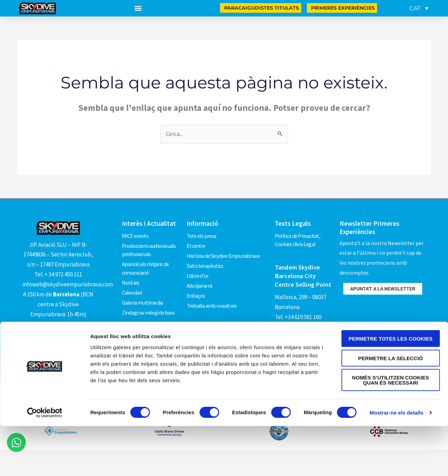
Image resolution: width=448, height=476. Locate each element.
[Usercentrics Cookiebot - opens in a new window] (45, 441)
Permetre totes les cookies (390, 367)
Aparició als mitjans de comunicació (146, 266)
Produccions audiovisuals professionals (150, 248)
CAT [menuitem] (415, 8)
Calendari (132, 288)
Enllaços (196, 288)
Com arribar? (58, 327)
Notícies (131, 279)
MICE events (136, 235)
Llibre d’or (198, 270)
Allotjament (200, 279)
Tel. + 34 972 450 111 (58, 274)
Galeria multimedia (143, 296)
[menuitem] (419, 8)
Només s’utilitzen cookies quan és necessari (390, 409)
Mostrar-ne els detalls (396, 441)
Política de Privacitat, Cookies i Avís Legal (299, 240)
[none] (418, 8)
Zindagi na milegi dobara (149, 305)
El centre (197, 244)
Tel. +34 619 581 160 (298, 315)
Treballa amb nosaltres (212, 296)
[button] (138, 8)
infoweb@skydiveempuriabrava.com (68, 284)
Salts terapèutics (206, 261)
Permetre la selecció (390, 386)
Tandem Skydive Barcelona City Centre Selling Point (303, 275)
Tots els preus (202, 235)
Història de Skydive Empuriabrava (224, 253)
